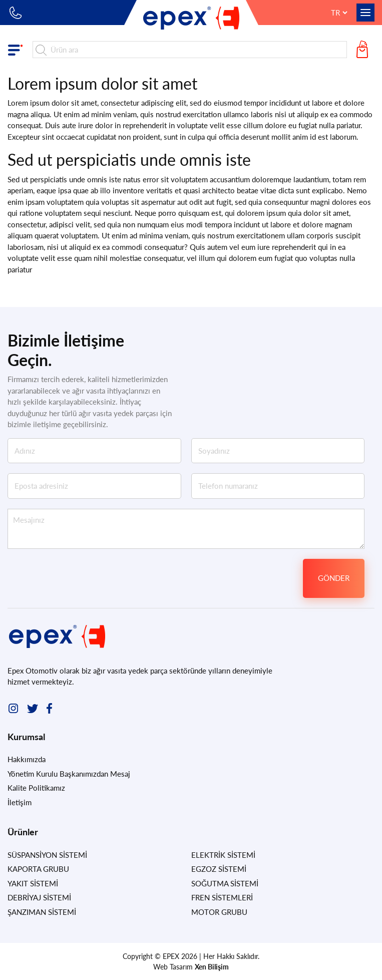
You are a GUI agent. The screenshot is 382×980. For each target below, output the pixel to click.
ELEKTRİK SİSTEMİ (223, 855)
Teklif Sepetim (364, 50)
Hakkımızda (27, 759)
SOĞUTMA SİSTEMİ (225, 883)
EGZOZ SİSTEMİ (219, 869)
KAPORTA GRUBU (38, 869)
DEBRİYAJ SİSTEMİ (39, 897)
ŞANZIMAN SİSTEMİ (42, 912)
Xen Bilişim (212, 967)
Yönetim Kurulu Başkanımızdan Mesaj (69, 774)
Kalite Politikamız (36, 788)
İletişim (20, 802)
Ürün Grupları (18, 50)
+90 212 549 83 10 (16, 13)
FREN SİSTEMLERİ (222, 897)
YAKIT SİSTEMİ (33, 883)
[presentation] (222, 578)
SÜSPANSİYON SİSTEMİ (47, 855)
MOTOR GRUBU (219, 912)
